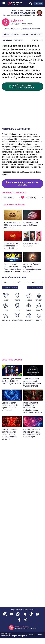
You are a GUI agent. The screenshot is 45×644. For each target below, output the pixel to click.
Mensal (25, 34)
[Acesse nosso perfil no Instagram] (5, 614)
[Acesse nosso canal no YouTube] (12, 614)
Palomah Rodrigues (27, 15)
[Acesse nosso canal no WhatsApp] (18, 614)
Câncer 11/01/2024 (35, 288)
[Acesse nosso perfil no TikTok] (31, 614)
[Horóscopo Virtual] (13, 3)
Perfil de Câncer (12, 29)
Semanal (15, 34)
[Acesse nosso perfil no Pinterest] (26, 620)
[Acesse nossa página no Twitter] (38, 614)
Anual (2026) (37, 34)
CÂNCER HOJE (37, 40)
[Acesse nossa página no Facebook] (19, 620)
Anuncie (41, 635)
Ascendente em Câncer (31, 29)
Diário (6, 34)
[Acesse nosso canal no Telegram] (25, 614)
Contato (33, 635)
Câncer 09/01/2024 (10, 288)
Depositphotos (22, 636)
